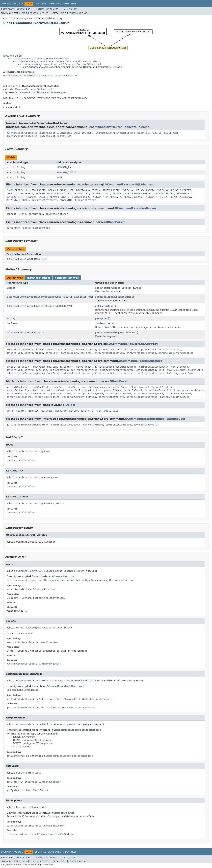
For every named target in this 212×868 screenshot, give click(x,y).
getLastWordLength (18, 387)
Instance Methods (39, 278)
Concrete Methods (67, 278)
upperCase (187, 373)
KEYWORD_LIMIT (101, 194)
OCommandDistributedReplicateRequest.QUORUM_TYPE (39, 136)
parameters (36, 214)
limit (23, 214)
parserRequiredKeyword (148, 394)
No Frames (52, 9)
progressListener (57, 214)
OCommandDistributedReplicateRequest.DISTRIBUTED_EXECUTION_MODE (50, 133)
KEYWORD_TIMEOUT (36, 197)
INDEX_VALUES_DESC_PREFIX (174, 190)
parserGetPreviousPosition (84, 390)
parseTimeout (69, 353)
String (21, 167)
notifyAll (87, 411)
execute (100, 288)
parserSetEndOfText (111, 397)
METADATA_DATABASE (105, 197)
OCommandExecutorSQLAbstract (33, 89)
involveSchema (176, 370)
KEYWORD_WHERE (81, 197)
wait (99, 411)
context (11, 214)
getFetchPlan (180, 367)
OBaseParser (115, 222)
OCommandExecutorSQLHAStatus (26, 259)
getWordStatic (42, 387)
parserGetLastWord (52, 390)
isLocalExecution (73, 373)
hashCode (61, 411)
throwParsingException (109, 353)
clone (10, 411)
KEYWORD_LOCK (121, 194)
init (161, 370)
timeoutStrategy (85, 200)
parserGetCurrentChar (122, 387)
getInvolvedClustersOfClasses (118, 350)
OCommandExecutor (66, 76)
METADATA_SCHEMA (180, 197)
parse (99, 333)
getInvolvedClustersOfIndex (25, 353)
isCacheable (196, 370)
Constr (34, 13)
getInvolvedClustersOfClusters (161, 350)
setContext (114, 373)
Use (37, 4)
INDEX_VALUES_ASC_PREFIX (138, 190)
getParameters (59, 370)
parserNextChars (193, 390)
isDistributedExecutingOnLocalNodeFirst (33, 373)
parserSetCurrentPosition (79, 397)
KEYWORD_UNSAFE (59, 197)
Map (108, 288)
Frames (40, 9)
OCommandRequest (114, 333)
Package (18, 4)
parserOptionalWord (118, 394)
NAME (60, 177)
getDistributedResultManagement (115, 367)
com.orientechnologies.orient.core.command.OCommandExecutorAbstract (56, 61)
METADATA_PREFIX (157, 197)
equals (20, 411)
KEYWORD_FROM (44, 194)
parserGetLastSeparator (22, 390)
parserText (13, 228)
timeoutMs (66, 200)
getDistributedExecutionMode (114, 297)
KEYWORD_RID (184, 194)
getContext (66, 367)
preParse (86, 353)
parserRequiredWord (178, 394)
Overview (6, 4)
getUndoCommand (146, 370)
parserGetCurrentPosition (156, 387)
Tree (43, 4)
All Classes (71, 9)
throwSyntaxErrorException (176, 353)
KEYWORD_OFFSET (142, 194)
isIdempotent (104, 323)
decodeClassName (85, 350)
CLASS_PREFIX (15, 190)
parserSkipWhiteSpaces (175, 397)
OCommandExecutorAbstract (136, 208)
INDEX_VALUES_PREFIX (20, 194)
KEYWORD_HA (64, 167)
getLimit (41, 370)
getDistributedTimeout (154, 367)
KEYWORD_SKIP (15, 197)
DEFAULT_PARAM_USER (61, 190)
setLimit (129, 373)
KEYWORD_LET (81, 194)
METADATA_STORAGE (18, 200)
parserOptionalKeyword (88, 394)
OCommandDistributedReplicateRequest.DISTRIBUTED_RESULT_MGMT (137, 133)
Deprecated (54, 4)
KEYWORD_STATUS (67, 172)
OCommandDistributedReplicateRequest (28, 76)
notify (73, 411)
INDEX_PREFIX (111, 190)
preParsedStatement (44, 200)
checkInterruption (18, 367)
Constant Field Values (21, 461)
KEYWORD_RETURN (164, 194)
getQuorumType (104, 306)
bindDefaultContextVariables (25, 350)
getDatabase (84, 367)
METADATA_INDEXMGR (131, 197)
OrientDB (30, 865)
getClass (47, 411)
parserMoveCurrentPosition (162, 390)
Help (74, 4)
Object (11, 288)
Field (25, 13)
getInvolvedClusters (20, 370)
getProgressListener (84, 370)
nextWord (60, 387)
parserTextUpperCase (36, 228)
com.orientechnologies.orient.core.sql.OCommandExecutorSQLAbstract (60, 64)
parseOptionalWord (94, 387)
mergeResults (96, 373)
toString (172, 373)
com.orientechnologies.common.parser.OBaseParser (39, 59)
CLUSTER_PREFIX (36, 190)
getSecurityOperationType (117, 370)
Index (66, 4)
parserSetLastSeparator (142, 397)
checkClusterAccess (59, 350)
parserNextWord (16, 394)
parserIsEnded (133, 390)
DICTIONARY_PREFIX (88, 190)
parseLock (52, 353)
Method (44, 13)
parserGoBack (113, 390)
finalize (33, 411)
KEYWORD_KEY (63, 194)
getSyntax (102, 318)
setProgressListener (151, 373)
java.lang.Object (13, 56)
